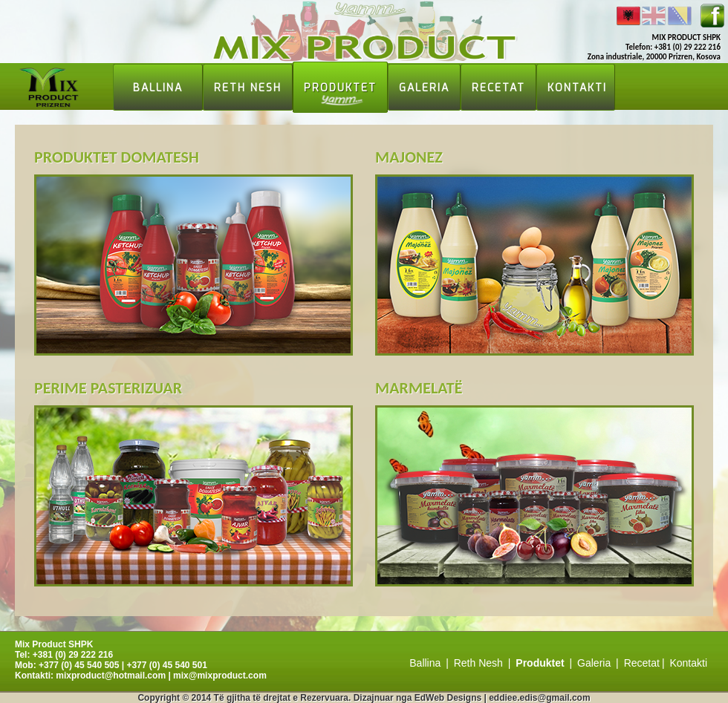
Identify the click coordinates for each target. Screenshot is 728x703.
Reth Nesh (248, 88)
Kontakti (577, 88)
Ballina (158, 88)
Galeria (424, 88)
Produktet (340, 88)
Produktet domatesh (117, 157)
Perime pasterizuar (108, 388)
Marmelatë (419, 388)
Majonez (409, 157)
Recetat (498, 88)
